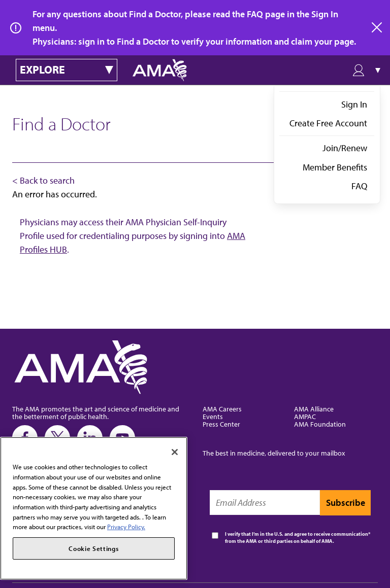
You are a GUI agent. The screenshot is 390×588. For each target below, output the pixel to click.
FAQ (359, 186)
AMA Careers (222, 409)
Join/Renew (345, 148)
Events (213, 416)
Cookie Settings (93, 548)
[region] (94, 508)
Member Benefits (335, 167)
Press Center (221, 424)
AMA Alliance (314, 409)
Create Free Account (328, 123)
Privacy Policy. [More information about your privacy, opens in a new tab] (126, 527)
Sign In (354, 104)
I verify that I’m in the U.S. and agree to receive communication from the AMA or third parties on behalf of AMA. (297, 538)
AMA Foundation (320, 424)
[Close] (175, 452)
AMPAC (305, 416)
